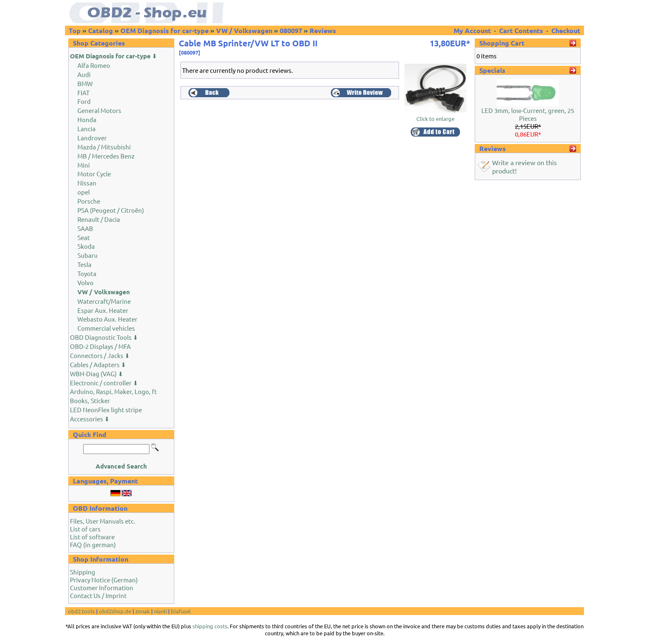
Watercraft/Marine (104, 301)
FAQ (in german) (93, 544)
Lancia (87, 129)
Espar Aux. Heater (103, 310)
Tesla (84, 264)
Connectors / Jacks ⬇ (100, 355)
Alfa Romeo (94, 65)
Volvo (85, 282)
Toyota (87, 273)
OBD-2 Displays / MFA (100, 346)
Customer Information (102, 588)
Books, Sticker (90, 400)
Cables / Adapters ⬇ (98, 364)
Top (75, 30)
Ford (84, 101)
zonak (143, 611)
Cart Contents (521, 30)
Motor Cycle (94, 174)
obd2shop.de (115, 611)
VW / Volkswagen (244, 30)
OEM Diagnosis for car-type (165, 30)
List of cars (85, 529)
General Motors (99, 110)
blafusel (181, 611)
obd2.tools (81, 611)
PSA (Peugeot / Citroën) (111, 210)
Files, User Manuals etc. (103, 521)
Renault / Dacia (99, 219)
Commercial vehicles (106, 328)
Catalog (101, 30)
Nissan (87, 183)
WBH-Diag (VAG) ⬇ (97, 374)
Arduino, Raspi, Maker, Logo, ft (113, 391)
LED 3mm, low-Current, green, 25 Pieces (528, 114)
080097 (291, 30)
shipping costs (210, 626)
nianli (160, 611)
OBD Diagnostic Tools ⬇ (104, 337)
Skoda (86, 246)
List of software (92, 537)
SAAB (85, 228)
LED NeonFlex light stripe (106, 410)
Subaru (88, 255)
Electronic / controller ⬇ (104, 383)
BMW (85, 83)
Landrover (92, 138)
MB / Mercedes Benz (106, 156)
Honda (87, 119)
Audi (84, 74)
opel (84, 192)
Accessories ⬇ (90, 419)
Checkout (566, 30)
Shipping (83, 572)
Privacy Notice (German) (104, 580)
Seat (84, 237)
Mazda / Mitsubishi (104, 147)
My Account (473, 30)
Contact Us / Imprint (98, 595)
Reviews (323, 30)
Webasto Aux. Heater (107, 319)
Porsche (89, 201)
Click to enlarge (435, 116)
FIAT (83, 93)
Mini (84, 165)
